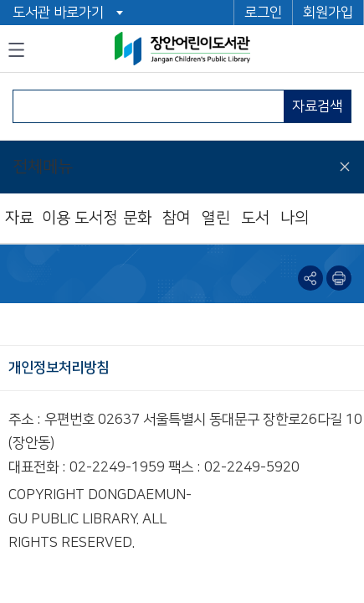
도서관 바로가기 (58, 13)
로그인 (263, 13)
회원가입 (328, 13)
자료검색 (317, 106)
